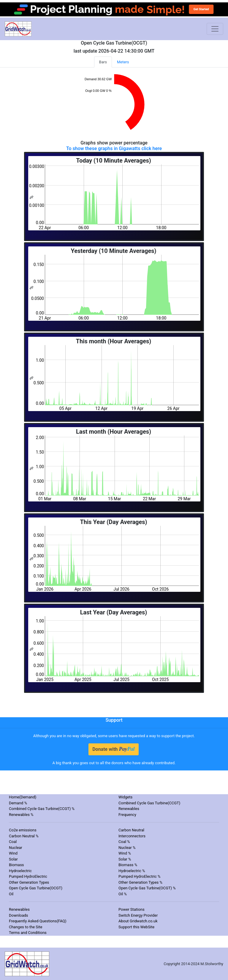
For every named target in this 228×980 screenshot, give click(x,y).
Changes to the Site (26, 927)
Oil (11, 894)
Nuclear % (127, 848)
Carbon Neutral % (24, 836)
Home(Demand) (23, 797)
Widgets (125, 797)
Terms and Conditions (28, 933)
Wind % (125, 853)
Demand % (18, 803)
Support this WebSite (136, 927)
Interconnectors (132, 836)
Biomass (16, 865)
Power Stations (132, 909)
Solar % (125, 859)
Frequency (127, 815)
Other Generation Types (29, 882)
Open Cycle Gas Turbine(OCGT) (36, 888)
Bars (103, 62)
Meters (123, 62)
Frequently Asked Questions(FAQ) (38, 921)
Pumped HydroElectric (28, 876)
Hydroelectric (20, 871)
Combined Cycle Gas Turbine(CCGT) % (42, 809)
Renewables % (21, 815)
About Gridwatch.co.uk (138, 921)
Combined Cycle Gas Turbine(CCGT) (149, 803)
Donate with (113, 749)
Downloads (19, 915)
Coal (13, 842)
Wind (13, 853)
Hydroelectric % (132, 871)
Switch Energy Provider (138, 915)
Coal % (124, 842)
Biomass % (128, 865)
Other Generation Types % (140, 882)
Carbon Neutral (131, 830)
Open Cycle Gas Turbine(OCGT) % (147, 888)
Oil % (123, 894)
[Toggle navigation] (215, 29)
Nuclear (16, 848)
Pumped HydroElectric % (140, 876)
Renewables (129, 809)
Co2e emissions (23, 830)
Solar (13, 859)
